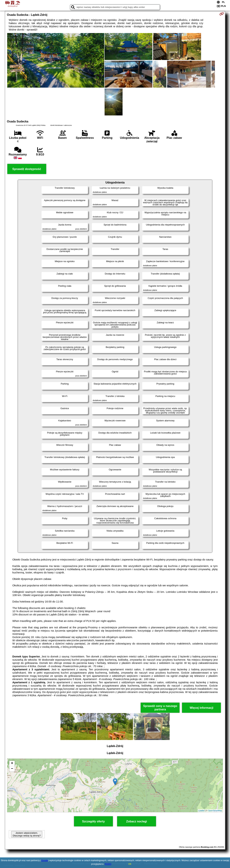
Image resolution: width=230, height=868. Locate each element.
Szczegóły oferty (93, 821)
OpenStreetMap (215, 811)
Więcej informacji (202, 708)
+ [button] (12, 764)
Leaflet (202, 811)
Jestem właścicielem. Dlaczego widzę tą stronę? (27, 834)
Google (44, 860)
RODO (108, 864)
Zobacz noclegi (137, 821)
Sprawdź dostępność (27, 169)
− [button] (12, 769)
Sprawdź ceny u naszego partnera (160, 708)
